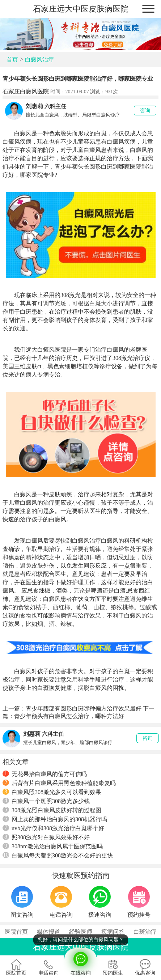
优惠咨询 (145, 967)
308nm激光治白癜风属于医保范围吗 (53, 846)
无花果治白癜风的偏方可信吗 (45, 774)
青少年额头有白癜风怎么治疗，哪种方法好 (69, 716)
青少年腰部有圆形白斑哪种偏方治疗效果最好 (84, 709)
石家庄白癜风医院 (26, 91)
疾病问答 (113, 932)
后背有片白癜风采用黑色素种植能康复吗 (59, 783)
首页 (12, 60)
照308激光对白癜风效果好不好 (46, 837)
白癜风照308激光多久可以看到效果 (52, 792)
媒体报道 (48, 932)
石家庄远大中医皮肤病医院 (81, 9)
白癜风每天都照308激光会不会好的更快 (58, 855)
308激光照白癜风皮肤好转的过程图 (52, 810)
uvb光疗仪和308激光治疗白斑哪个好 (53, 828)
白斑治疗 (145, 932)
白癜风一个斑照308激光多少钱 (46, 801)
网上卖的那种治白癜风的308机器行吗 (55, 819)
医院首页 (16, 932)
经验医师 (81, 932)
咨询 (145, 111)
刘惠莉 (34, 106)
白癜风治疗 (39, 60)
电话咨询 (48, 967)
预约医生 (113, 967)
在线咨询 (80, 962)
